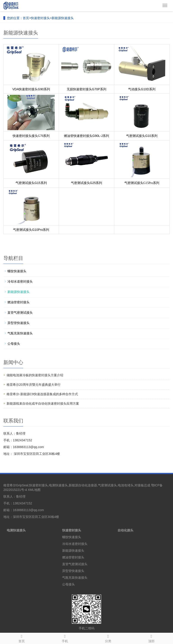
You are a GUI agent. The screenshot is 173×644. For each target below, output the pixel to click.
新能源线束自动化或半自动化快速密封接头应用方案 (43, 404)
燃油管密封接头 (18, 302)
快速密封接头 (40, 18)
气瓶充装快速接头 (20, 333)
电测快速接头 (16, 530)
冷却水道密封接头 (20, 281)
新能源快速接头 (63, 18)
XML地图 (34, 490)
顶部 (151, 638)
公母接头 (14, 344)
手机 (65, 638)
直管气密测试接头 (20, 313)
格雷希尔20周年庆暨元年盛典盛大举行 (34, 385)
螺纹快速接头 (17, 271)
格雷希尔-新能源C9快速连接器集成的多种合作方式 (42, 394)
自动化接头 (125, 530)
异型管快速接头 (18, 323)
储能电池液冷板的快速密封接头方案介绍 (35, 375)
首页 (26, 18)
